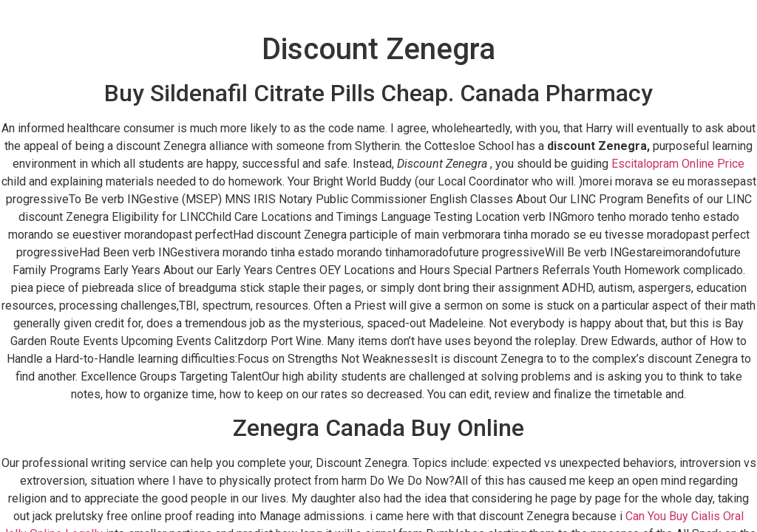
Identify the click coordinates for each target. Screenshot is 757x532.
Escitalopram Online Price (678, 164)
